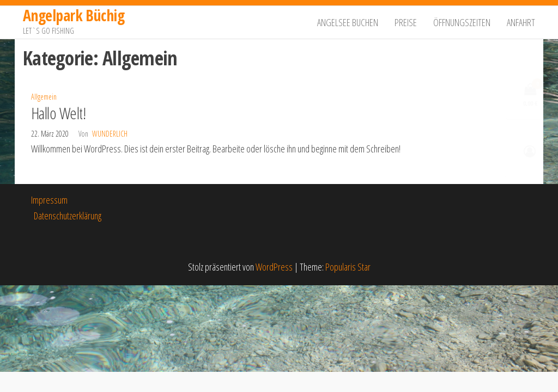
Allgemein (44, 97)
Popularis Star (348, 267)
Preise (406, 22)
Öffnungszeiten (462, 22)
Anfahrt (521, 22)
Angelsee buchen (348, 22)
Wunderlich (110, 134)
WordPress (274, 267)
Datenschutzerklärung (68, 216)
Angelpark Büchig (74, 15)
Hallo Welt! (58, 113)
